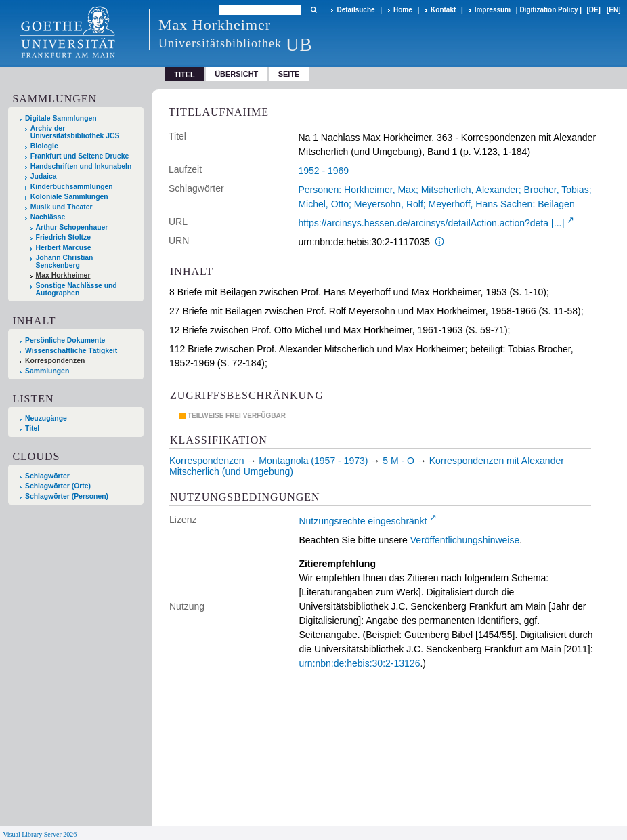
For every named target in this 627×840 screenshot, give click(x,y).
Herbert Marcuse (64, 248)
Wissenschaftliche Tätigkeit (71, 351)
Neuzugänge (46, 418)
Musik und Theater (62, 207)
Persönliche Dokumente (65, 340)
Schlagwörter (47, 476)
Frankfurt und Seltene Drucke (80, 156)
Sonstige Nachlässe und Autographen (77, 289)
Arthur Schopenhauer (72, 227)
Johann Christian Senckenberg (65, 261)
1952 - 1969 (323, 171)
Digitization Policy (548, 10)
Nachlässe (48, 217)
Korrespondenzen (55, 361)
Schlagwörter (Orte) (58, 486)
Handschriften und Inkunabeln (81, 166)
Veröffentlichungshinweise (465, 540)
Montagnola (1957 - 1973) (313, 461)
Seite (289, 74)
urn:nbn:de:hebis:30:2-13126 (359, 663)
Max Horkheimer (63, 275)
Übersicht (236, 74)
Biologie (44, 146)
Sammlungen (47, 371)
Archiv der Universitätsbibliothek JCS (75, 132)
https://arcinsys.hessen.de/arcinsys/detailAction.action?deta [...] (431, 223)
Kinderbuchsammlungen (72, 187)
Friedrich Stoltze (63, 237)
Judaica (44, 176)
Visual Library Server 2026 (40, 834)
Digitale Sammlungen (61, 118)
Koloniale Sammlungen (69, 197)
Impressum (493, 10)
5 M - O (398, 461)
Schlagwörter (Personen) (67, 496)
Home (403, 10)
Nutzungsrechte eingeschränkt (363, 521)
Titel (32, 428)
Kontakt (443, 10)
